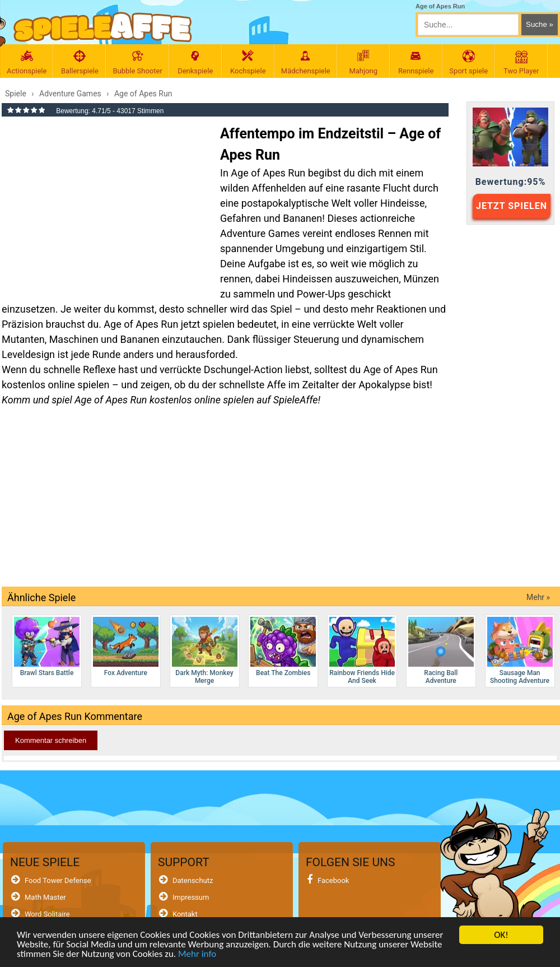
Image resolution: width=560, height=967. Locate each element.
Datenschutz (193, 880)
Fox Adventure (126, 647)
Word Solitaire (47, 914)
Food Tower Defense (58, 880)
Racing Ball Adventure (441, 651)
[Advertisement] (105, 204)
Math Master (45, 897)
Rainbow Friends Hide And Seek (362, 651)
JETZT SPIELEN (512, 206)
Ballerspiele (80, 62)
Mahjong (363, 62)
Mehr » (538, 597)
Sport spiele (469, 62)
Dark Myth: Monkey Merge (205, 651)
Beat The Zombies (283, 647)
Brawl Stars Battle (47, 647)
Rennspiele (416, 62)
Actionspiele (27, 62)
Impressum (191, 897)
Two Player (521, 62)
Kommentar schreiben (51, 740)
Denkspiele (195, 62)
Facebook (333, 880)
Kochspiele (248, 62)
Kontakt (185, 914)
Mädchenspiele (306, 62)
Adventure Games (260, 233)
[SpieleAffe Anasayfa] (103, 27)
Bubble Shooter (137, 62)
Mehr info (197, 956)
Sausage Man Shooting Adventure (520, 651)
